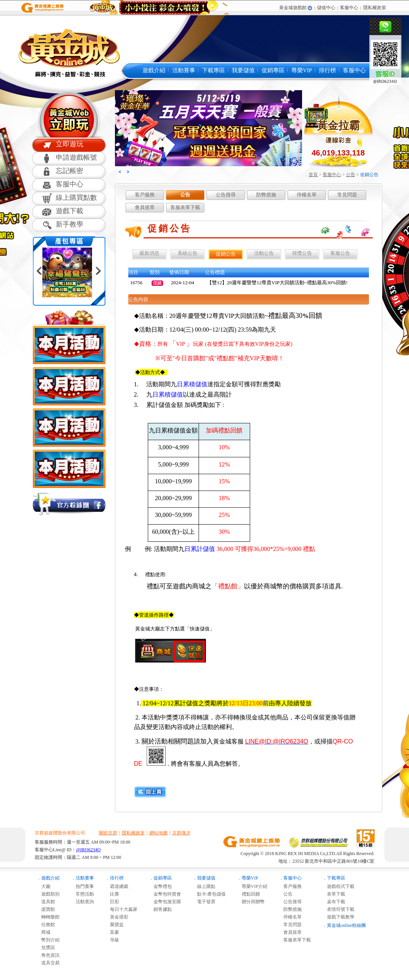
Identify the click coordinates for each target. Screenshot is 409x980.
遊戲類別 (48, 894)
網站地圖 (158, 833)
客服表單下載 (185, 207)
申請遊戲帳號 (76, 157)
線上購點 (204, 886)
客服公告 (340, 253)
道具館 (46, 902)
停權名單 (307, 195)
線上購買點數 (76, 198)
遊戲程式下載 (338, 886)
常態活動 (82, 894)
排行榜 (327, 70)
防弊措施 (266, 195)
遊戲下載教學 (338, 917)
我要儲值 (243, 70)
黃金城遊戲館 (293, 8)
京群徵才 (181, 833)
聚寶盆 (115, 925)
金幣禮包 (160, 886)
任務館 (46, 925)
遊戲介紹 (154, 70)
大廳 (44, 886)
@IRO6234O (88, 850)
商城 (44, 932)
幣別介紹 (48, 940)
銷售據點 (160, 909)
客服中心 (349, 8)
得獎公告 (302, 253)
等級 (112, 940)
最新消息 (149, 253)
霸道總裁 (117, 886)
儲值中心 (326, 8)
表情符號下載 (338, 909)
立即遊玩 (70, 144)
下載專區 (213, 70)
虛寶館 (46, 909)
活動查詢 (82, 902)
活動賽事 (184, 70)
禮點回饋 (249, 894)
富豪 (112, 932)
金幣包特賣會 (165, 894)
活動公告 (264, 253)
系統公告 (188, 253)
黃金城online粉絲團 (346, 925)
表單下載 (334, 894)
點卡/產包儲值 (209, 894)
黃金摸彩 (117, 917)
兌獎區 (46, 948)
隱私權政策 (375, 8)
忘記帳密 (70, 171)
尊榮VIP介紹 (252, 886)
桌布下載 (334, 902)
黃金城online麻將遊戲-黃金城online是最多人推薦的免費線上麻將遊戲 (68, 53)
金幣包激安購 (165, 902)
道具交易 (48, 963)
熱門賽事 (82, 886)
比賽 (112, 894)
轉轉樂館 (48, 917)
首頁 (313, 175)
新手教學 (70, 224)
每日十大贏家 (121, 909)
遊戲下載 (70, 211)
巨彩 (112, 902)
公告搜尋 (226, 195)
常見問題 (347, 195)
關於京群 (108, 833)
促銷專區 (273, 70)
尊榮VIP (302, 70)
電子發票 (204, 902)
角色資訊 (48, 955)
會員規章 (145, 207)
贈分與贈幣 (251, 902)
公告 (351, 175)
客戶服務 (145, 195)
